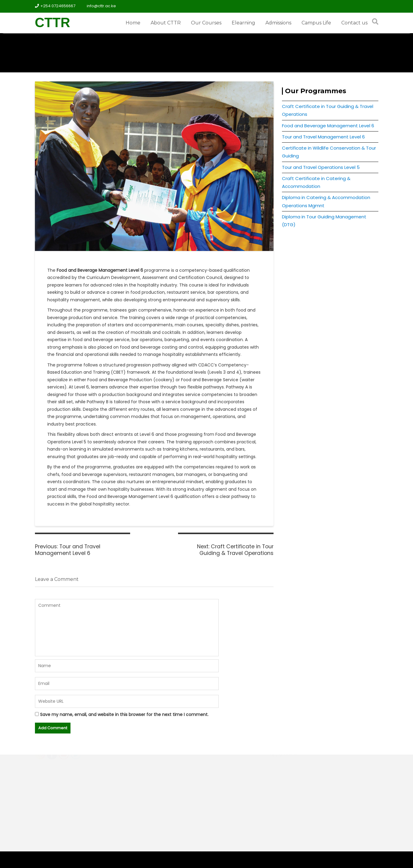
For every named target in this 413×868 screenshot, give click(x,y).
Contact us (354, 23)
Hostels (278, 765)
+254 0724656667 (55, 6)
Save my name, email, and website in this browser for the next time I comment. (124, 714)
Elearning (243, 23)
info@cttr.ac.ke (99, 6)
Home (133, 23)
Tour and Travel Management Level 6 (323, 137)
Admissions (278, 23)
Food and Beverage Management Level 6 (328, 126)
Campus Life (316, 23)
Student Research (290, 776)
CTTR (53, 22)
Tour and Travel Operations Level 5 (321, 167)
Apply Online (284, 788)
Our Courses (206, 23)
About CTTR (166, 23)
